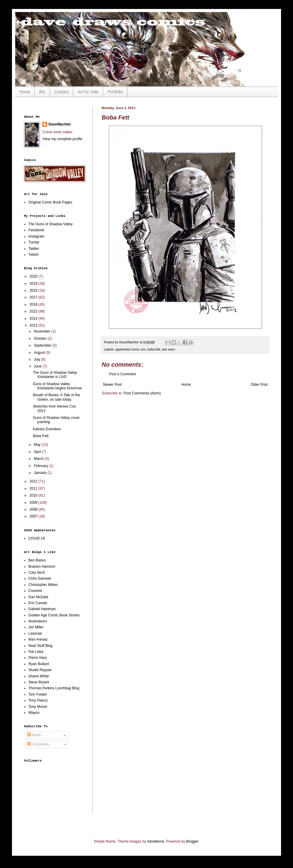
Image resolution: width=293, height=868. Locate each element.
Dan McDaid (38, 597)
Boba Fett (41, 436)
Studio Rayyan (40, 670)
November (43, 331)
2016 (34, 304)
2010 (34, 495)
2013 (34, 325)
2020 (34, 276)
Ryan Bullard (39, 664)
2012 (34, 481)
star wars (168, 349)
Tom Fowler (38, 694)
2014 (34, 319)
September (43, 345)
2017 (34, 297)
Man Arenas (38, 639)
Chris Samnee (40, 578)
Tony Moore (38, 707)
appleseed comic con (131, 349)
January (41, 473)
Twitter (34, 249)
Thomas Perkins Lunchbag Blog (54, 688)
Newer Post (112, 385)
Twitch (33, 255)
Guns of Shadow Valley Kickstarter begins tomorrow (57, 386)
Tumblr (34, 242)
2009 (34, 503)
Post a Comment (122, 374)
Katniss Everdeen (47, 429)
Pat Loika (36, 652)
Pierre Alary (38, 658)
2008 (34, 509)
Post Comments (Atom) (142, 393)
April (38, 452)
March (39, 459)
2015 (34, 311)
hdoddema (156, 841)
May (38, 445)
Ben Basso (37, 560)
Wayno (34, 713)
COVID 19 (37, 538)
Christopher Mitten (43, 585)
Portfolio (115, 92)
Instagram (36, 236)
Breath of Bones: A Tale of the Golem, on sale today (57, 397)
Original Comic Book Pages (50, 202)
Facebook (36, 230)
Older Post (259, 385)
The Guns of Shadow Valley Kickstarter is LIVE (55, 375)
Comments (38, 744)
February (41, 466)
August (40, 353)
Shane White (39, 676)
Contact (62, 92)
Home (25, 92)
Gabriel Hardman (42, 609)
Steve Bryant (39, 682)
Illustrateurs (38, 621)
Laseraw (35, 633)
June (38, 366)
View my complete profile (62, 139)
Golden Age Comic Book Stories (54, 615)
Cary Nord (37, 572)
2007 (34, 516)
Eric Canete (38, 603)
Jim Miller (36, 627)
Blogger (192, 841)
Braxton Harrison (42, 567)
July (38, 359)
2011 (34, 489)
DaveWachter (60, 124)
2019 (34, 284)
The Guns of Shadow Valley (51, 224)
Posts (34, 735)
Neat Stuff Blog (41, 646)
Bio (42, 92)
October (41, 339)
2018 (34, 290)
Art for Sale (88, 92)
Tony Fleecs (38, 700)
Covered (35, 591)
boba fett (154, 349)
